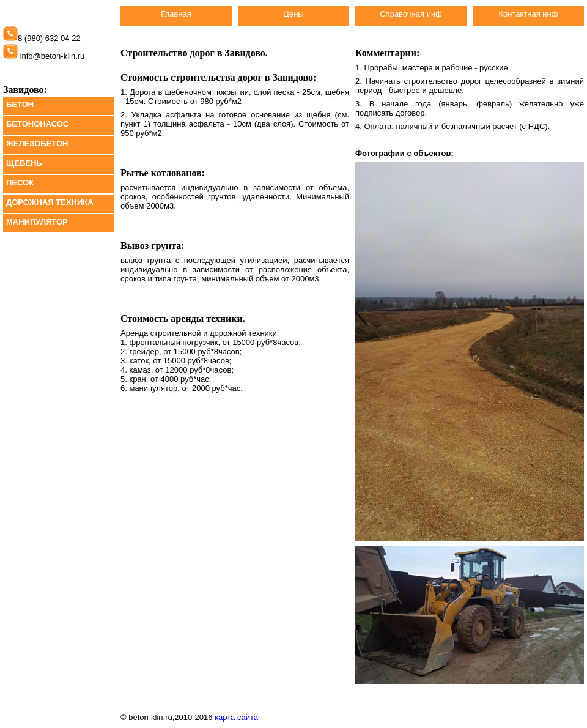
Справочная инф (411, 14)
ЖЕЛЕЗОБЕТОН (37, 143)
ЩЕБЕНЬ (24, 163)
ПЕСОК (20, 183)
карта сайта (236, 717)
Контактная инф (528, 14)
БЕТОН (20, 104)
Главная (176, 14)
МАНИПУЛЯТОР (37, 222)
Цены (293, 14)
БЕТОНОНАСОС (37, 124)
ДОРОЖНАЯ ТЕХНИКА (50, 202)
